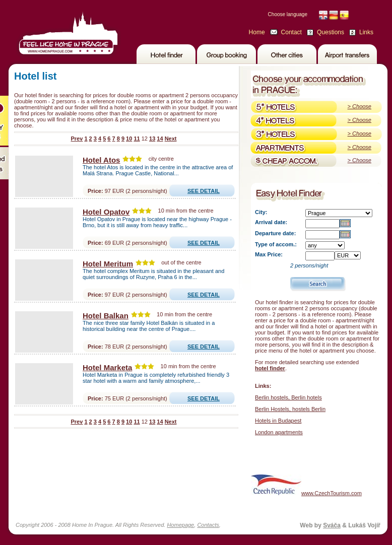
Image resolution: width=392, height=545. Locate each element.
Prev (77, 139)
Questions (331, 32)
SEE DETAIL (204, 191)
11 (137, 139)
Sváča (332, 525)
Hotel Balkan (106, 316)
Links (366, 32)
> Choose (360, 106)
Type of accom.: (276, 244)
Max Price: (269, 254)
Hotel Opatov (106, 212)
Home (257, 32)
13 (152, 139)
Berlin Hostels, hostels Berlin (290, 409)
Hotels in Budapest (278, 421)
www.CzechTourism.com (306, 485)
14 (160, 139)
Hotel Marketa (107, 367)
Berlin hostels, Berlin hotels (288, 397)
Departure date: (275, 233)
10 (129, 139)
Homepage (180, 525)
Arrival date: (271, 222)
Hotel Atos (101, 160)
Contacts (208, 525)
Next (171, 139)
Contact (291, 32)
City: (261, 212)
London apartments (279, 432)
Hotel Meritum (108, 264)
